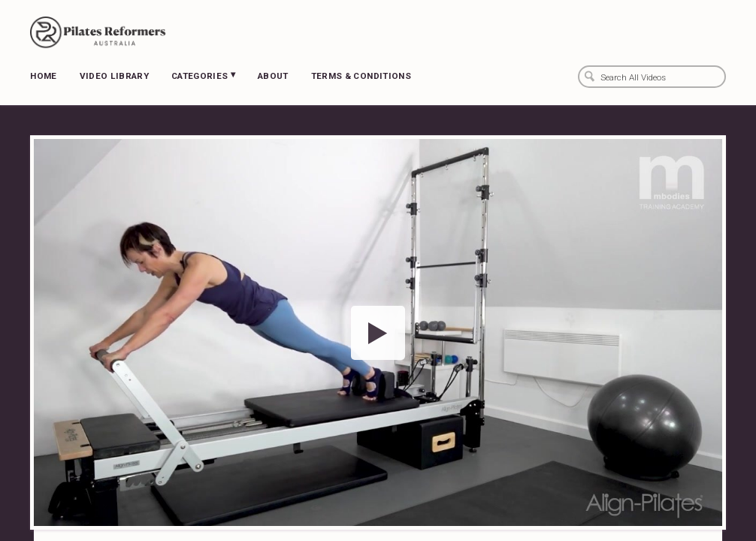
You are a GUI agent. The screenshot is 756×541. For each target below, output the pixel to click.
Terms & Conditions (361, 76)
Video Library (115, 76)
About (273, 76)
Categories (203, 75)
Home (43, 76)
